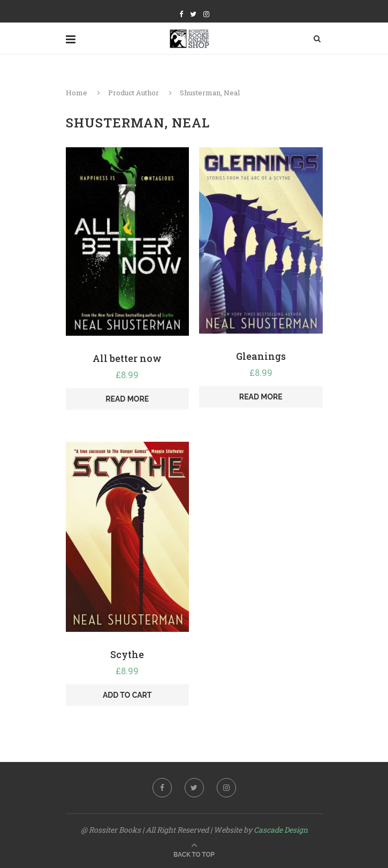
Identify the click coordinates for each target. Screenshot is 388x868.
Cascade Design (281, 830)
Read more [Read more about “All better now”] (127, 399)
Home (77, 93)
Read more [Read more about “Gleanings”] (261, 397)
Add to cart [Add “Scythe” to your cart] (127, 695)
